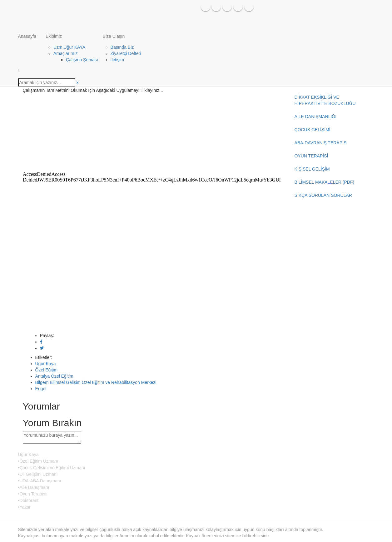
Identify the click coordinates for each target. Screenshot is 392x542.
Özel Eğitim (47, 370)
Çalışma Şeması (82, 60)
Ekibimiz (54, 36)
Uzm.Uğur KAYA (69, 47)
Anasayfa (27, 36)
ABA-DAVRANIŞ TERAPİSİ (321, 143)
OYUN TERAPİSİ (311, 156)
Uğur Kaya (46, 364)
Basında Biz (122, 47)
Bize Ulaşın (114, 36)
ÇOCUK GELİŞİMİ (313, 130)
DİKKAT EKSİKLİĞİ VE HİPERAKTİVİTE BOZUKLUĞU (325, 100)
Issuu (238, 7)
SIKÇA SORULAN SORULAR (323, 195)
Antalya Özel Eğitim (54, 376)
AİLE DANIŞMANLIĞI (316, 117)
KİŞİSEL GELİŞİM (312, 169)
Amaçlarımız (66, 53)
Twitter (216, 7)
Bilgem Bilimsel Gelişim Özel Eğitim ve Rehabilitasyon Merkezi (96, 382)
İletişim (117, 60)
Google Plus (249, 7)
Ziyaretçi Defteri (126, 53)
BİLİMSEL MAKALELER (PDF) (325, 182)
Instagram (227, 7)
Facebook (206, 7)
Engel (41, 389)
